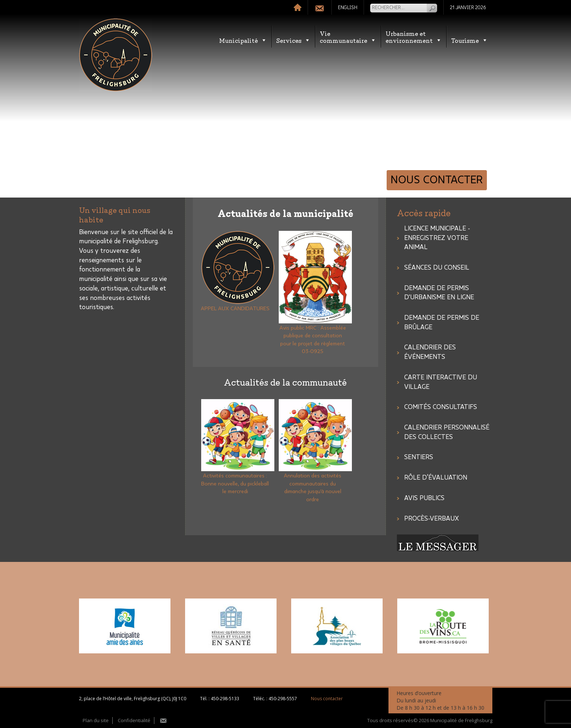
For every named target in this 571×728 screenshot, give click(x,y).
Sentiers (419, 457)
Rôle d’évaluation (436, 478)
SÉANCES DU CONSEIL (437, 268)
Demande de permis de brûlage (442, 323)
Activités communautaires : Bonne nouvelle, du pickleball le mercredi (235, 484)
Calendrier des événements (430, 352)
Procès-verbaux (432, 519)
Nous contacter (437, 180)
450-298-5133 (225, 699)
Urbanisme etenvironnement (414, 37)
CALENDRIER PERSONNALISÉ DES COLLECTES (447, 432)
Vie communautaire (348, 37)
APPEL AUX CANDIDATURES (235, 309)
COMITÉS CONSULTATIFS (441, 407)
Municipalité (243, 40)
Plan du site (96, 720)
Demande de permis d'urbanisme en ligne (439, 293)
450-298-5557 (283, 699)
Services (293, 40)
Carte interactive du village (441, 382)
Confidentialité (134, 720)
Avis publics (424, 498)
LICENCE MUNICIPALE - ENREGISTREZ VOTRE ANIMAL (437, 238)
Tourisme (469, 40)
